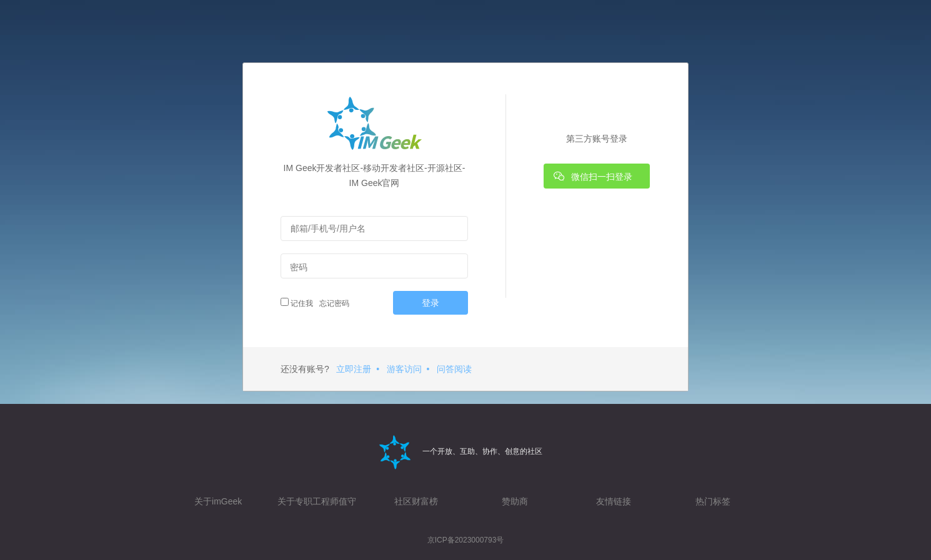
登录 (431, 303)
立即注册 (354, 369)
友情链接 (614, 501)
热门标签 (713, 501)
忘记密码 (333, 303)
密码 (299, 267)
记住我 (297, 303)
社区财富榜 (416, 501)
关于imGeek (218, 501)
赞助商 (515, 501)
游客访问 (404, 369)
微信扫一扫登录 (593, 176)
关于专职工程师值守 (317, 501)
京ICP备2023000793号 (466, 540)
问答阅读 (454, 369)
